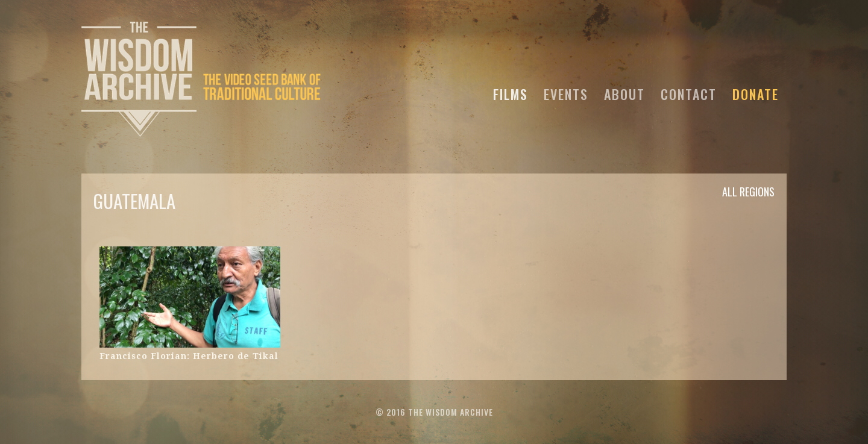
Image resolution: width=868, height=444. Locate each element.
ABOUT (624, 92)
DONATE (756, 92)
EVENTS (566, 92)
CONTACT (689, 92)
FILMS (511, 92)
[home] (202, 78)
